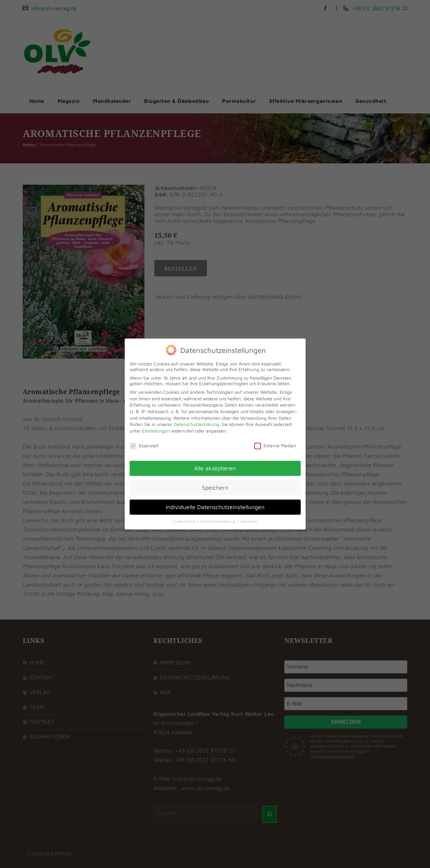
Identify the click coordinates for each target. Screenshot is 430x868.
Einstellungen (156, 431)
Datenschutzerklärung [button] (218, 521)
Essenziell (144, 446)
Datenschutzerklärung (196, 424)
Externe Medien (275, 446)
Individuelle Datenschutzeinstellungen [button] (215, 507)
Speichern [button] (215, 488)
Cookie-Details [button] (185, 521)
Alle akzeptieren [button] (215, 468)
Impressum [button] (249, 521)
